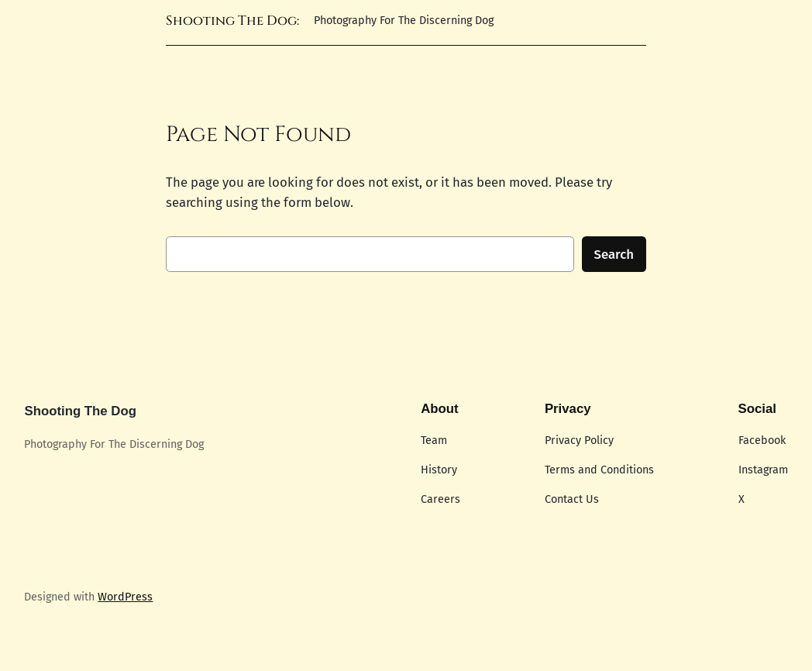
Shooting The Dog (80, 411)
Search (614, 254)
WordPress (125, 597)
